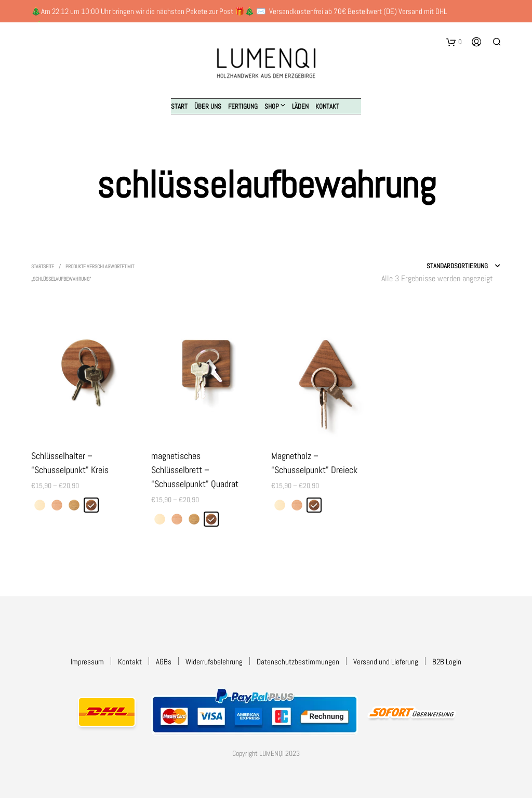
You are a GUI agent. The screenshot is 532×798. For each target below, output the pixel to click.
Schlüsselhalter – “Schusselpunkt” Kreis (70, 463)
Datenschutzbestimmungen (298, 662)
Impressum (87, 662)
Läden (300, 106)
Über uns (208, 106)
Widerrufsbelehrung (214, 662)
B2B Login (447, 662)
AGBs (164, 662)
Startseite (43, 266)
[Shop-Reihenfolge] (432, 266)
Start (179, 106)
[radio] (40, 505)
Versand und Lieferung (386, 662)
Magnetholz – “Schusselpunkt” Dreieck (314, 463)
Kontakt (327, 106)
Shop (272, 106)
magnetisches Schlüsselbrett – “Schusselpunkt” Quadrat (195, 470)
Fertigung (243, 106)
